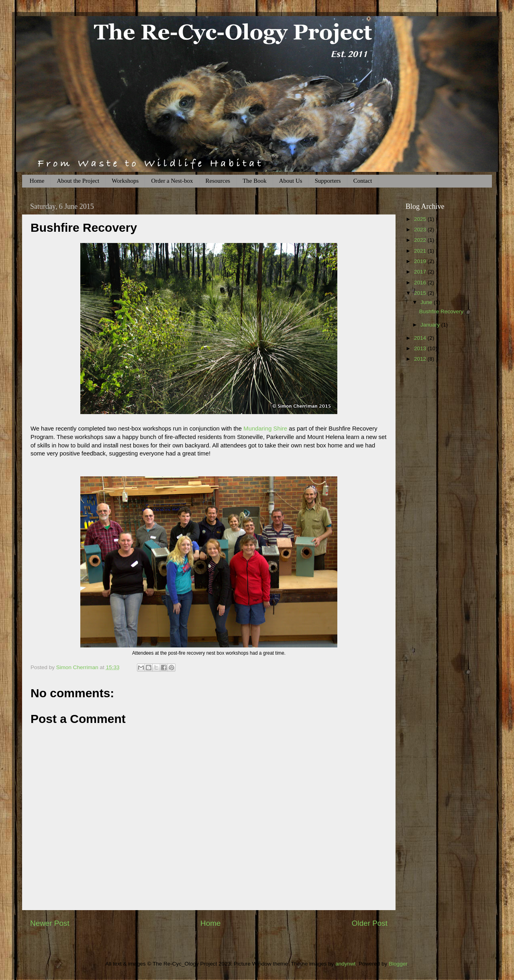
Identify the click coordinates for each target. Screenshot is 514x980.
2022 (421, 240)
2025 (421, 219)
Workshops (125, 181)
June (427, 302)
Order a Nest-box (172, 181)
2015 (421, 293)
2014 (421, 338)
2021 (421, 251)
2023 (421, 230)
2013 (421, 348)
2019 (421, 261)
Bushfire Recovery (441, 311)
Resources (218, 181)
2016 (421, 283)
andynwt (345, 964)
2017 (421, 272)
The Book (255, 181)
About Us (291, 181)
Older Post (370, 923)
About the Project (78, 181)
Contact (363, 181)
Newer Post (50, 923)
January (431, 325)
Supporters (328, 181)
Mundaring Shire (265, 429)
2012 (421, 359)
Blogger (398, 964)
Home (37, 181)
